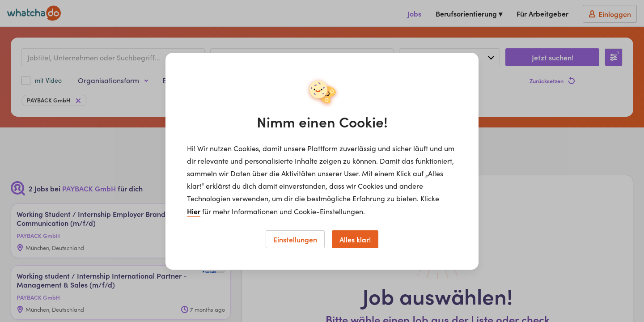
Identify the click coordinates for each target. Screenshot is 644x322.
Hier (194, 211)
